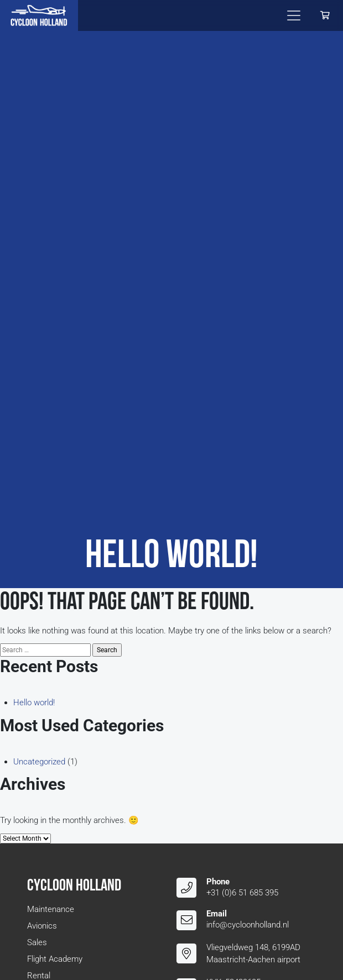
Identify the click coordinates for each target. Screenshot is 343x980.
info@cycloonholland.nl (248, 925)
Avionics (42, 926)
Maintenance (51, 909)
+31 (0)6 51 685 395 (242, 893)
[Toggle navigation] (294, 15)
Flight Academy (55, 959)
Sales (37, 942)
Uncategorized (39, 762)
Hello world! (34, 703)
